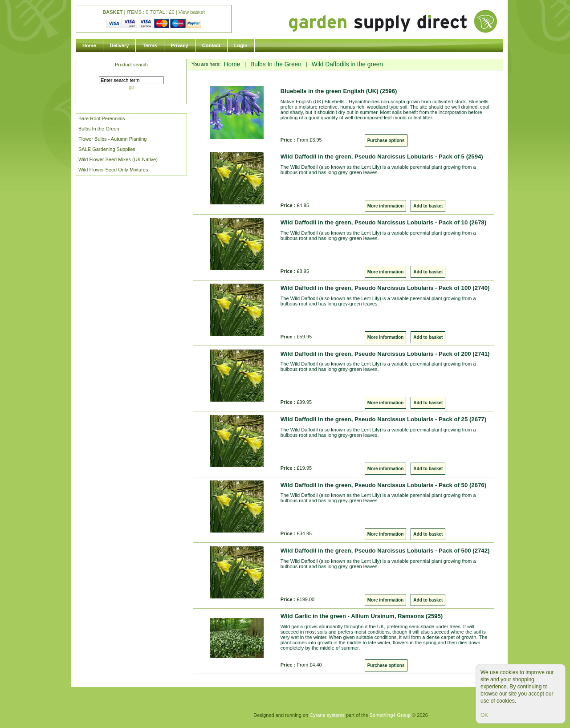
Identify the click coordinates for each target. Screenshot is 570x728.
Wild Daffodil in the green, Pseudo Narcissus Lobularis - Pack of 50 (383, 485)
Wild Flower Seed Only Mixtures (113, 170)
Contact (211, 45)
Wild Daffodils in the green (347, 64)
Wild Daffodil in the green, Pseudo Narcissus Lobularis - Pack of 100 (385, 288)
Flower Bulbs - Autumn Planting (112, 139)
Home (89, 45)
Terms (150, 45)
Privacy (180, 45)
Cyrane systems (327, 715)
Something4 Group (390, 715)
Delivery (120, 45)
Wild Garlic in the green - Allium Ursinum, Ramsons (362, 616)
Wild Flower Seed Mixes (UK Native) (118, 159)
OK (484, 715)
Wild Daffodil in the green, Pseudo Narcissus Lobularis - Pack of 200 (385, 354)
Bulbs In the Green (99, 129)
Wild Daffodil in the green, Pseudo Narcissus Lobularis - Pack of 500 (385, 551)
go (131, 87)
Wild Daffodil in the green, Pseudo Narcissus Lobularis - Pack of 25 (383, 419)
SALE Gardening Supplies (107, 149)
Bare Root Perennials (102, 118)
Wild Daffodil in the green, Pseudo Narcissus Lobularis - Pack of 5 (382, 157)
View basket (192, 12)
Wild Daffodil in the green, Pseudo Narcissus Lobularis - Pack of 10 (383, 222)
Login (241, 45)
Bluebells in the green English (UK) (339, 91)
